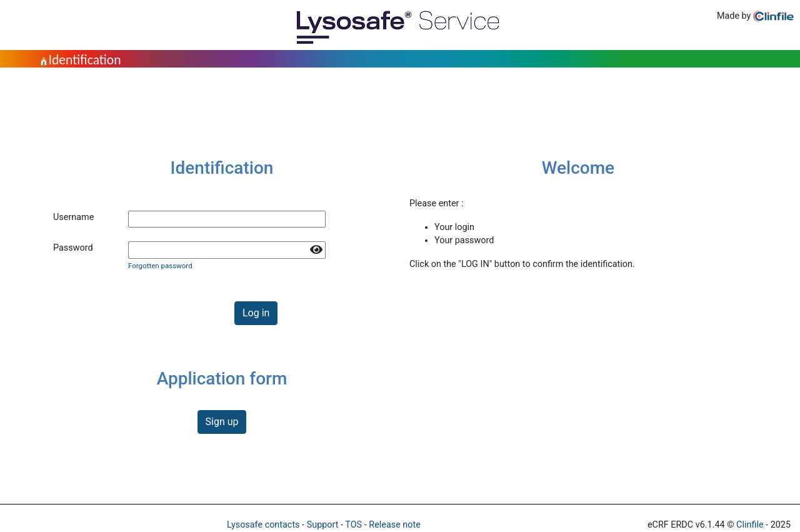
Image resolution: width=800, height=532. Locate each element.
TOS (353, 525)
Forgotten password (160, 266)
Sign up (222, 422)
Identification (80, 60)
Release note (395, 525)
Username (73, 217)
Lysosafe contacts (263, 525)
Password (73, 248)
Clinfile (750, 525)
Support (323, 525)
